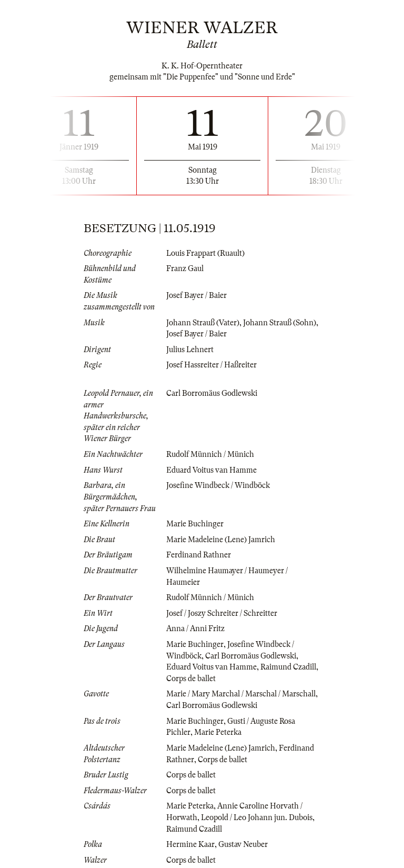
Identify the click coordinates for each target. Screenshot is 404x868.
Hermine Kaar (190, 844)
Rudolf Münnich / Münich (210, 454)
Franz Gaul (185, 268)
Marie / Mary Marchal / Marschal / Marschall (241, 694)
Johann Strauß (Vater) (203, 323)
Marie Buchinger (195, 524)
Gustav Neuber (243, 844)
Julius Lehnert (190, 350)
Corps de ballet (191, 679)
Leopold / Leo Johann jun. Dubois (257, 817)
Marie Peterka (218, 732)
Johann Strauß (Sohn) (280, 323)
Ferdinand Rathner (199, 555)
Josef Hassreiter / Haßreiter (211, 365)
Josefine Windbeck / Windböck (218, 485)
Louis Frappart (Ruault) (205, 253)
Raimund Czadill (288, 667)
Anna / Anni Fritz (195, 628)
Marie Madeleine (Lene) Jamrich (221, 540)
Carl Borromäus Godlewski (212, 393)
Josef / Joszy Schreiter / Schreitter (222, 613)
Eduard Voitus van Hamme (211, 470)
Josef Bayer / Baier (196, 295)
